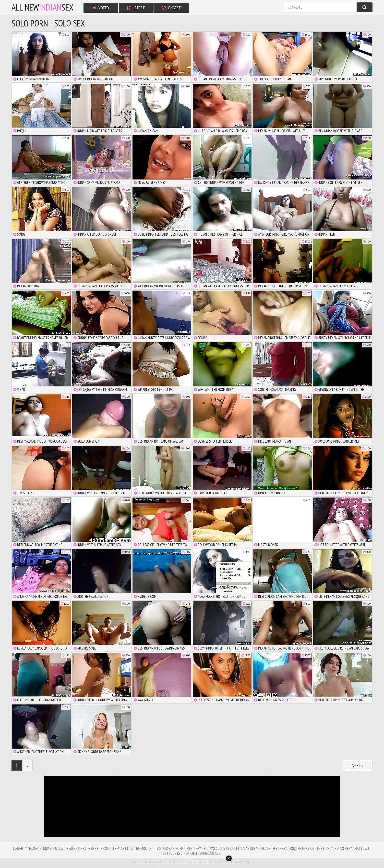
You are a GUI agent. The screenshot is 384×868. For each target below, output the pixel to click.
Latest (136, 8)
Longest (171, 8)
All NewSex (42, 7)
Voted (101, 8)
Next (358, 766)
